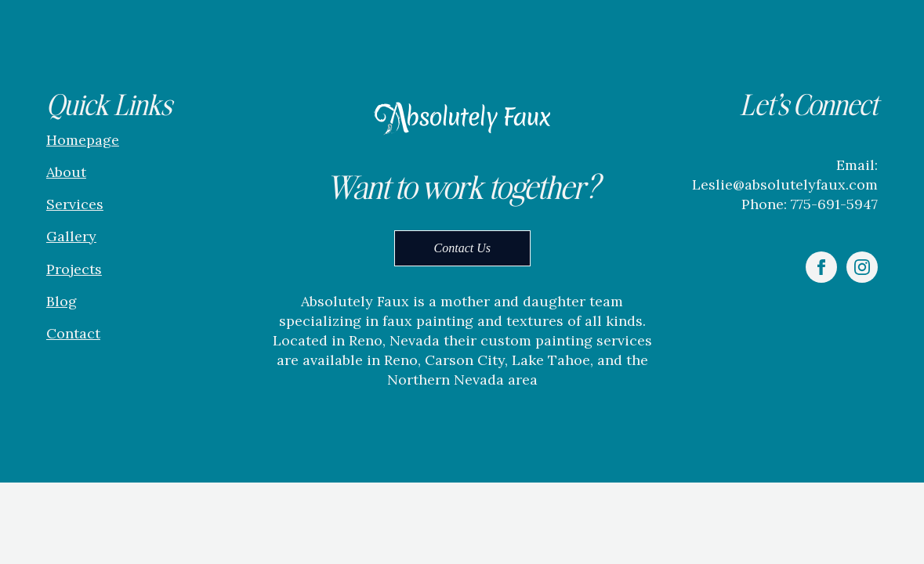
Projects (74, 269)
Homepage (83, 140)
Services (75, 204)
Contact (73, 333)
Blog (62, 301)
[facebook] (821, 267)
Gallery (71, 236)
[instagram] (862, 267)
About (66, 172)
